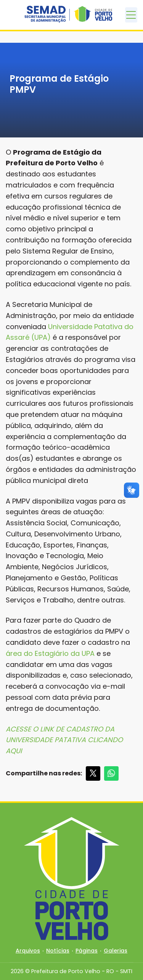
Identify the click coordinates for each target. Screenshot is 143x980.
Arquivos (28, 951)
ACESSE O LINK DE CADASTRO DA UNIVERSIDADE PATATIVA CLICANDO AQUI (64, 740)
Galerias (116, 951)
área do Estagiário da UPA (50, 653)
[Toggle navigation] (131, 15)
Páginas (87, 951)
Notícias (58, 951)
